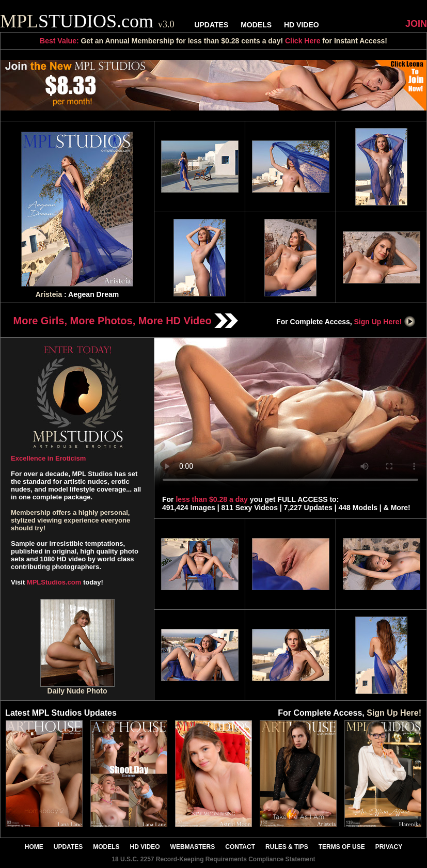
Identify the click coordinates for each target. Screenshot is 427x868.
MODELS (256, 25)
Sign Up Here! (385, 322)
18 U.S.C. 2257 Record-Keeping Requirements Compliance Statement (213, 859)
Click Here (303, 41)
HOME (34, 847)
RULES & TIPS (287, 847)
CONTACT (240, 847)
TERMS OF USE (342, 847)
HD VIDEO (302, 25)
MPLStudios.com (54, 582)
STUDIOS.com (87, 21)
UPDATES (211, 25)
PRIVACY (389, 847)
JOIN (416, 24)
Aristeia (49, 294)
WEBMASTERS (193, 847)
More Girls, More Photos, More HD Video (126, 321)
